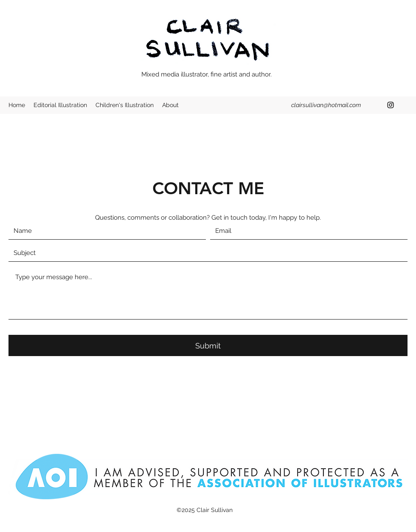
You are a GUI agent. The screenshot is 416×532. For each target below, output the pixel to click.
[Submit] (208, 345)
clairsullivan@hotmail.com (326, 105)
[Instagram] (391, 105)
